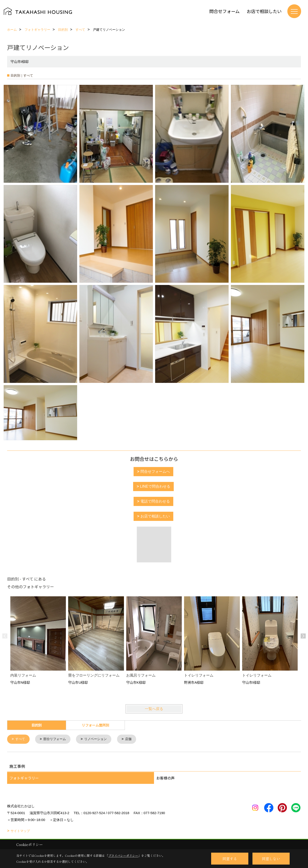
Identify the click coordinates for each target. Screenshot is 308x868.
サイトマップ (20, 831)
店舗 (133, 739)
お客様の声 (165, 778)
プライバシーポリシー (123, 856)
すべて (21, 739)
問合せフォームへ (155, 471)
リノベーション (99, 739)
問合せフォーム (224, 11)
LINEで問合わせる (155, 486)
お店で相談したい (264, 11)
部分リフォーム (56, 739)
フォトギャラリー (24, 778)
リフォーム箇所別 (95, 725)
